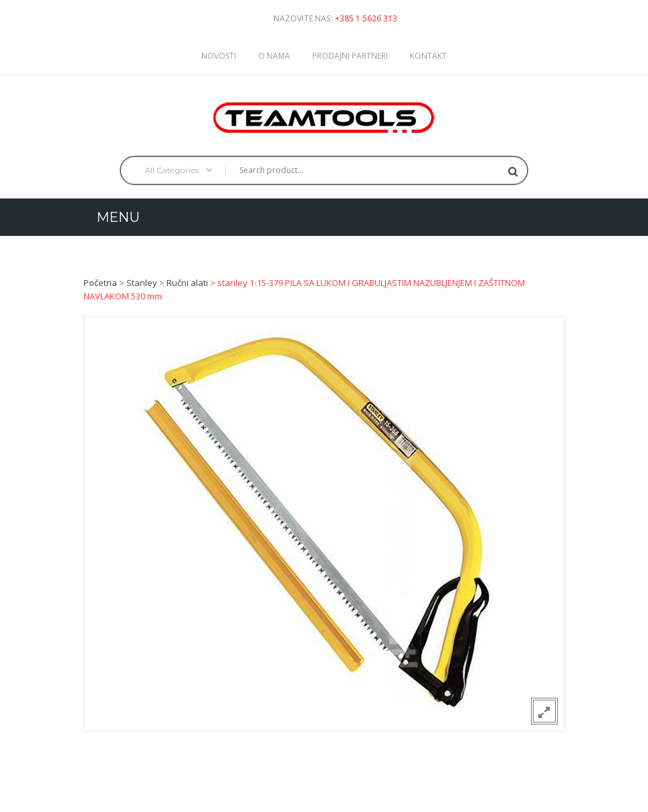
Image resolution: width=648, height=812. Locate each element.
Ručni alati (187, 283)
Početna (100, 283)
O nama (274, 56)
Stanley (142, 283)
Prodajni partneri (350, 56)
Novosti (219, 56)
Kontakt (428, 56)
